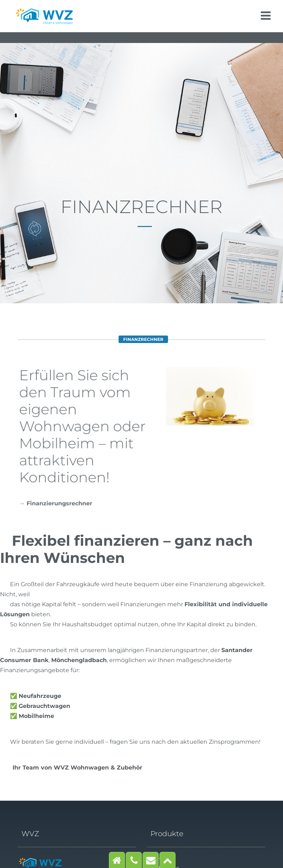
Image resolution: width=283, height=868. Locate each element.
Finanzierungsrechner (60, 503)
